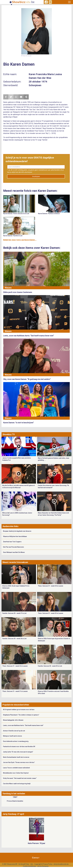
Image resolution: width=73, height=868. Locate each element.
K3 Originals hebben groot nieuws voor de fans (19, 710)
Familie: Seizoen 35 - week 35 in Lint (50, 666)
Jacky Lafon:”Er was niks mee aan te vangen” (18, 752)
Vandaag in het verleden (14, 794)
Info (32, 864)
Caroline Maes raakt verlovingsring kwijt (17, 784)
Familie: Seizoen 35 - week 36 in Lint (14, 639)
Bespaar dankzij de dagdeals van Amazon (17, 531)
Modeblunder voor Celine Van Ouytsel (16, 773)
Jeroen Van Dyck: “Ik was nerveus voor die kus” (19, 762)
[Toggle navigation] (69, 2)
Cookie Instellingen (29, 866)
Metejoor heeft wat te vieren (12, 736)
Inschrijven (36, 176)
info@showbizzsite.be (61, 864)
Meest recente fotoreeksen (15, 562)
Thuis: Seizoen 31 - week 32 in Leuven (15, 666)
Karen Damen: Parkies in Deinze (49, 214)
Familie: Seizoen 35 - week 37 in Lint (14, 613)
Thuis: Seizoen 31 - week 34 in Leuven (50, 586)
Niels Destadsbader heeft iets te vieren (16, 757)
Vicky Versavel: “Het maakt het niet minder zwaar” (20, 778)
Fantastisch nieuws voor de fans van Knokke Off (19, 747)
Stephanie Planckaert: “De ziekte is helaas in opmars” (21, 715)
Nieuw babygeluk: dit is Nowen (13, 720)
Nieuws (8, 288)
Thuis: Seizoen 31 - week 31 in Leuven (15, 691)
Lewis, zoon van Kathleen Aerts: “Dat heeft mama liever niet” (23, 725)
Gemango (45, 866)
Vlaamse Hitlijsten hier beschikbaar (15, 536)
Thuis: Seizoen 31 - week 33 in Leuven (50, 613)
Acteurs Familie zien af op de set (14, 731)
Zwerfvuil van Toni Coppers (12, 542)
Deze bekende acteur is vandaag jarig (16, 741)
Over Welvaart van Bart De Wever (14, 552)
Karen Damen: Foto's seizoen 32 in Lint (16, 214)
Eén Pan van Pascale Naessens (13, 547)
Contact (36, 858)
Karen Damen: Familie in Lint (13, 236)
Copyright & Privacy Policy (43, 864)
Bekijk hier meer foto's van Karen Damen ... (20, 240)
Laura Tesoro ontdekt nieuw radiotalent (16, 768)
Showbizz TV (9, 434)
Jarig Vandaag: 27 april (13, 814)
